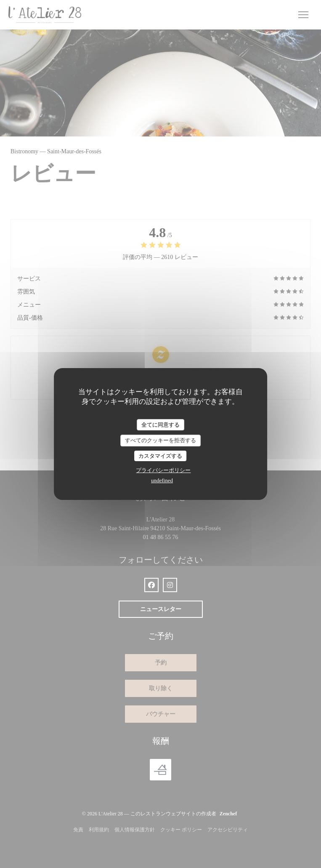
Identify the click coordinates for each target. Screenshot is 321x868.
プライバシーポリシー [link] (163, 470)
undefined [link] (162, 480)
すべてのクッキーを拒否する (160, 440)
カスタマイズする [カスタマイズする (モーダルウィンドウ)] (160, 456)
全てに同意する (160, 425)
